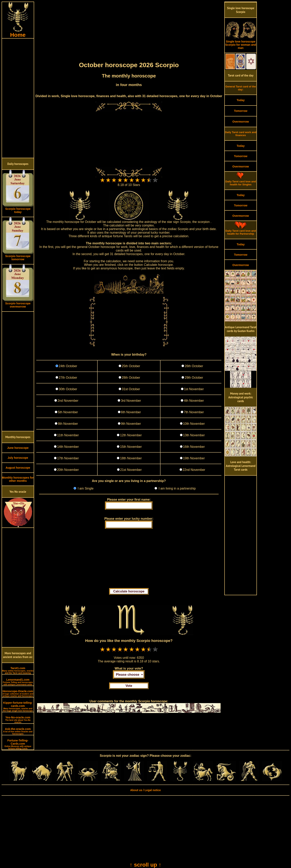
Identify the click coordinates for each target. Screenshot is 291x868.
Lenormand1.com (18, 682)
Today (241, 100)
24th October (68, 366)
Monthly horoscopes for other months (18, 479)
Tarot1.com (18, 670)
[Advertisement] (18, 98)
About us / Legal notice (145, 790)
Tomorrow (241, 111)
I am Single (85, 488)
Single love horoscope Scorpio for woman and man (241, 43)
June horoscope (18, 448)
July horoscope (18, 458)
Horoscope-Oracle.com (18, 693)
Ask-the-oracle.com (18, 731)
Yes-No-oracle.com (18, 720)
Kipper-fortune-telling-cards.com (18, 706)
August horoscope (18, 468)
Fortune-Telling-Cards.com (18, 744)
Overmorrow (241, 122)
